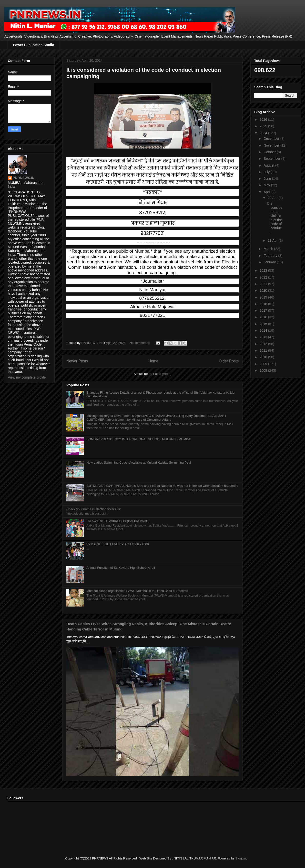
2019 (264, 297)
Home (153, 361)
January (270, 262)
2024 (264, 133)
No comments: (140, 343)
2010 (264, 357)
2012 (264, 344)
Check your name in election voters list (94, 509)
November (272, 145)
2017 (264, 310)
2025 (264, 126)
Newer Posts (77, 361)
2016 (264, 317)
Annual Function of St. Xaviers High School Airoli (121, 568)
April (267, 192)
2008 (264, 370)
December (272, 139)
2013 (264, 337)
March (269, 249)
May (267, 185)
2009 (264, 364)
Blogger (241, 858)
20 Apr (273, 198)
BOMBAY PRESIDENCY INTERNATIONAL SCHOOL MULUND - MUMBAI (139, 439)
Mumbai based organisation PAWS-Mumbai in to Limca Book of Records (137, 591)
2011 (264, 350)
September (272, 159)
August (269, 165)
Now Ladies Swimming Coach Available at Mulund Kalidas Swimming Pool (139, 463)
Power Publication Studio (34, 45)
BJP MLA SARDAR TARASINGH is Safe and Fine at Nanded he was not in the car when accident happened (162, 486)
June (268, 179)
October (270, 152)
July (267, 172)
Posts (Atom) (162, 374)
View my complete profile (27, 377)
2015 (264, 324)
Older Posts (229, 361)
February (271, 256)
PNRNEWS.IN (24, 178)
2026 (264, 120)
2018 (264, 304)
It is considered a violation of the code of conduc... (275, 218)
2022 (264, 277)
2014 (264, 330)
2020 (264, 290)
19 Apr (273, 240)
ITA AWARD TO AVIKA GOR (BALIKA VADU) (118, 521)
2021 (264, 284)
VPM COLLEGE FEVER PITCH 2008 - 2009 (118, 544)
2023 (264, 270)
